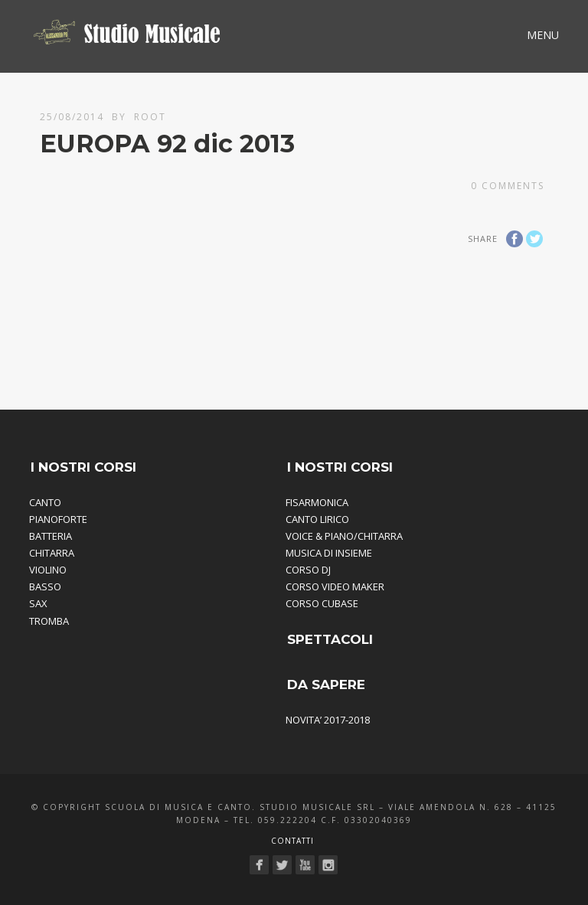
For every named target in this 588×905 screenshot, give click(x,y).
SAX (38, 603)
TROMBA (49, 621)
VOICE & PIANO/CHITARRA (344, 536)
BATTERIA (51, 536)
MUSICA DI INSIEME (329, 553)
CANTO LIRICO (317, 519)
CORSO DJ (308, 570)
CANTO (45, 502)
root (150, 117)
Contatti (292, 841)
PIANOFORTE (58, 519)
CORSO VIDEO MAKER (335, 586)
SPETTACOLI (330, 639)
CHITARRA (52, 553)
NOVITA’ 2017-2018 (328, 720)
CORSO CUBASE (322, 603)
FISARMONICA (317, 502)
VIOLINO (48, 570)
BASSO (45, 586)
